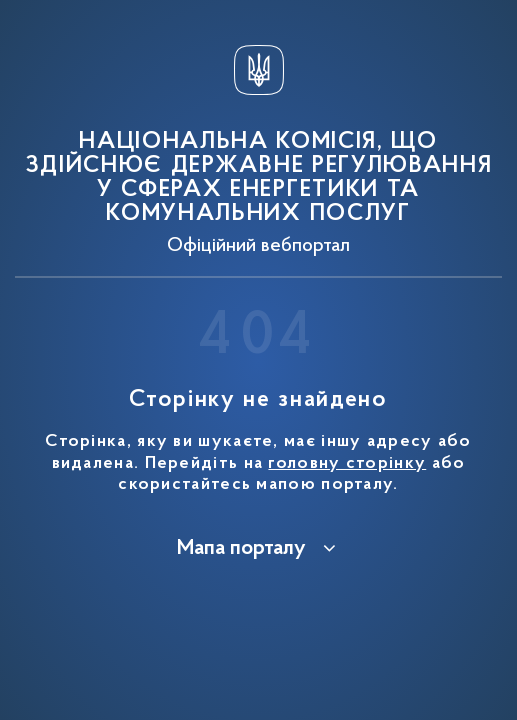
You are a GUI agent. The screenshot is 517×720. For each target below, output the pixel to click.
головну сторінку (347, 464)
